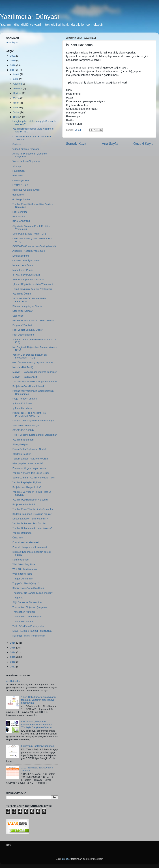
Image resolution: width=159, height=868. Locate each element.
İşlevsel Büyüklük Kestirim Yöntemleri (33, 284)
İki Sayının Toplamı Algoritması (38, 746)
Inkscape (17, 166)
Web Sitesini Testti (22, 574)
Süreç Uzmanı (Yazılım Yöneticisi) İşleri (34, 478)
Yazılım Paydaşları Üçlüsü (27, 482)
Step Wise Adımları (23, 311)
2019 (13, 60)
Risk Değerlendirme (23, 335)
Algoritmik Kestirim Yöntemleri (29, 251)
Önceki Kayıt (143, 144)
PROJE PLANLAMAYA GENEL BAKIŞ (33, 320)
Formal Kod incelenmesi (26, 542)
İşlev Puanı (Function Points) (28, 279)
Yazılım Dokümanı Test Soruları (30, 523)
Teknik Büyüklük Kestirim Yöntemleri (32, 289)
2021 (13, 56)
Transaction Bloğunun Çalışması (30, 607)
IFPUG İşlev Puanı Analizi (26, 275)
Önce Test (18, 538)
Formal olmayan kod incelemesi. (30, 547)
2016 (13, 643)
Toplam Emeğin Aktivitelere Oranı (31, 459)
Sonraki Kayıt (76, 144)
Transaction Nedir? (23, 621)
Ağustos (18, 84)
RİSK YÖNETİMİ (22, 221)
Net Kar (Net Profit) (23, 367)
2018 (13, 65)
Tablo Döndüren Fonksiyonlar (28, 626)
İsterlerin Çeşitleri (22, 454)
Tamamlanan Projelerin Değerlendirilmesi (35, 382)
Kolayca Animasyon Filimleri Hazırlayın (34, 421)
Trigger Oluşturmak (23, 579)
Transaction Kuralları (24, 612)
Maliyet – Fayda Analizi (25, 377)
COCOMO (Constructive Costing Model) (34, 246)
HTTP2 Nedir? (20, 185)
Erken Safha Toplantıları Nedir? (29, 449)
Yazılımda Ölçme (22, 294)
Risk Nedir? (19, 217)
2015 (13, 648)
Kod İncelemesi (21, 560)
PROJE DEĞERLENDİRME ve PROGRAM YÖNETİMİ (29, 414)
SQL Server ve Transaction (27, 602)
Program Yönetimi (22, 325)
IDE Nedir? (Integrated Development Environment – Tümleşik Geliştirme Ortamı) (36, 724)
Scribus (17, 144)
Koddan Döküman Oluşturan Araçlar (32, 514)
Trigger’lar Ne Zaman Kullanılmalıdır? (33, 593)
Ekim (16, 79)
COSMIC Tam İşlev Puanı (26, 260)
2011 (13, 667)
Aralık (16, 74)
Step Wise (18, 316)
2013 (13, 657)
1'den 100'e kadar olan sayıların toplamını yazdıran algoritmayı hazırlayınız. (38, 700)
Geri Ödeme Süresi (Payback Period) (33, 363)
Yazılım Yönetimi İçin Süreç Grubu (31, 473)
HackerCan (19, 171)
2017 (13, 70)
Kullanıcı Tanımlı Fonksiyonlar (29, 636)
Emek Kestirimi (21, 256)
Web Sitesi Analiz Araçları (26, 425)
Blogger (66, 859)
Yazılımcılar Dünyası (30, 17)
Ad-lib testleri (13, 681)
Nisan (16, 103)
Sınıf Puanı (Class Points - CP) (29, 234)
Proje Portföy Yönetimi (25, 399)
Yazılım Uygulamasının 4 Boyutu (30, 500)
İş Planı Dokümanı (22, 403)
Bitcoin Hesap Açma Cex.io (27, 306)
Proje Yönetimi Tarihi (24, 504)
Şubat (17, 112)
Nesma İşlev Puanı (23, 265)
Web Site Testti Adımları (25, 569)
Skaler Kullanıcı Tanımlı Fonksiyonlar (32, 631)
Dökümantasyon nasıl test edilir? (30, 519)
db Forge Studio (21, 199)
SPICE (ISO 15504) (23, 430)
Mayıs (17, 98)
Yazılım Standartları (23, 440)
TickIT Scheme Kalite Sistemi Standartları (35, 435)
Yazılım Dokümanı (22, 533)
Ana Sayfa (110, 144)
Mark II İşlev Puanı (23, 270)
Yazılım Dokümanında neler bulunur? (33, 528)
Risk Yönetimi (20, 212)
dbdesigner (19, 195)
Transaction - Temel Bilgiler (27, 617)
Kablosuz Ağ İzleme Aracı (26, 190)
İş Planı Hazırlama (22, 408)
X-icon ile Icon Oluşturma (26, 161)
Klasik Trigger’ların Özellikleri (28, 588)
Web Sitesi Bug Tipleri (24, 564)
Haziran (18, 93)
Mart (16, 107)
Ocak (16, 117)
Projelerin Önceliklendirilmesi (28, 386)
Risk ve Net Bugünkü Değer (28, 330)
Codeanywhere (21, 180)
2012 (13, 662)
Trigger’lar (18, 598)
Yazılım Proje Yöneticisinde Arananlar (33, 509)
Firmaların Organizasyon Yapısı (30, 468)
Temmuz (18, 88)
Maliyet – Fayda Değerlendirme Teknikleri (35, 372)
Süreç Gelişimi (20, 444)
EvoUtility (18, 176)
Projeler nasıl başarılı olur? (27, 487)
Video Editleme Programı (26, 149)
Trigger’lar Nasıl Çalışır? (26, 583)
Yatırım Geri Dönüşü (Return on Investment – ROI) (30, 356)
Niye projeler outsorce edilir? (28, 463)
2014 (13, 652)
